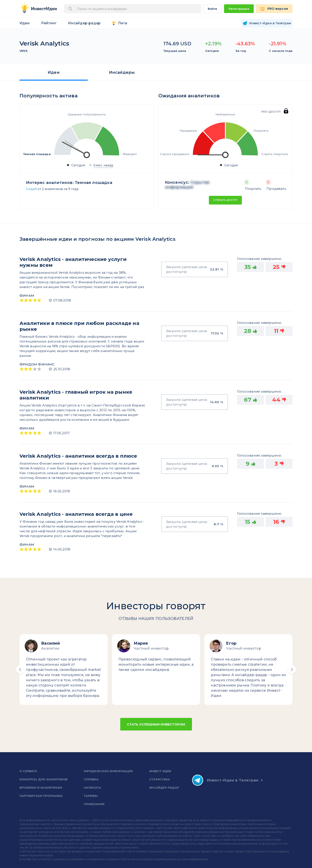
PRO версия (278, 9)
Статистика (160, 779)
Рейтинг (49, 23)
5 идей (31, 189)
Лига (123, 23)
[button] (20, 670)
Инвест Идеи (160, 771)
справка (91, 779)
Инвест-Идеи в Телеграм (225, 780)
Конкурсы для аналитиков (44, 779)
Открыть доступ (225, 200)
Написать (92, 788)
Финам (27, 296)
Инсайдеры (122, 72)
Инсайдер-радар (84, 23)
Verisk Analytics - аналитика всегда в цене (76, 514)
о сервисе (28, 771)
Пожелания (94, 804)
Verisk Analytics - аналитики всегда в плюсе (78, 456)
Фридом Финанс (37, 364)
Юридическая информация (108, 771)
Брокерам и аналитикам (41, 788)
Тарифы (91, 796)
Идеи (25, 23)
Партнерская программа (41, 796)
